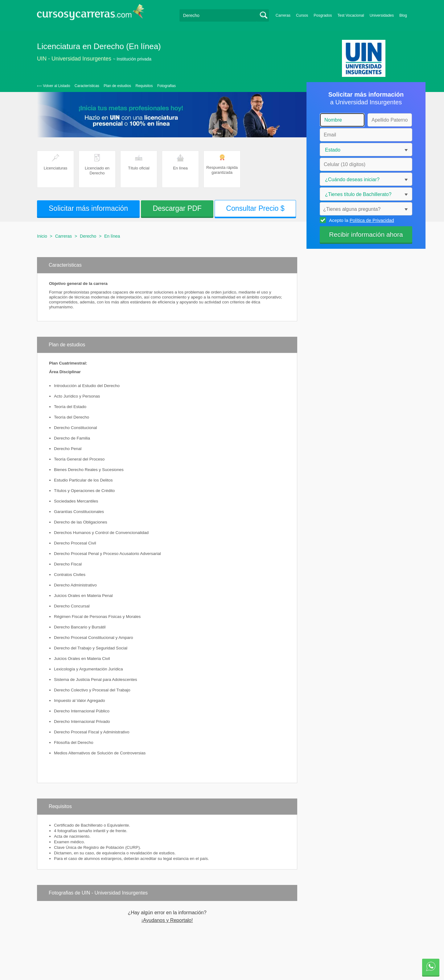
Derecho (88, 236)
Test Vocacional (351, 15)
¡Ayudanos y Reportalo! (167, 920)
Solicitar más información (88, 208)
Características (87, 86)
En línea (112, 236)
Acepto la (361, 220)
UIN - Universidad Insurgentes (74, 59)
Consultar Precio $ (255, 208)
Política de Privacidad (372, 220)
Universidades (382, 15)
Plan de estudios (117, 86)
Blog (403, 15)
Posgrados (323, 15)
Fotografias (166, 86)
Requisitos (144, 86)
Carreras (283, 15)
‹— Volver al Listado (53, 86)
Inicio (42, 236)
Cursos (302, 15)
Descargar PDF (177, 208)
